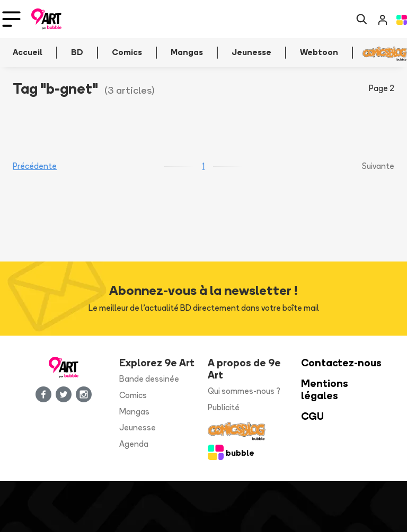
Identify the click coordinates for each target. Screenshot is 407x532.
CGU (312, 416)
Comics (133, 395)
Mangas (134, 412)
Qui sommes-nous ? (244, 391)
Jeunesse (138, 427)
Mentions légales (325, 390)
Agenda (134, 444)
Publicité (224, 407)
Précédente (35, 166)
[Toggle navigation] (11, 19)
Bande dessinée (149, 379)
